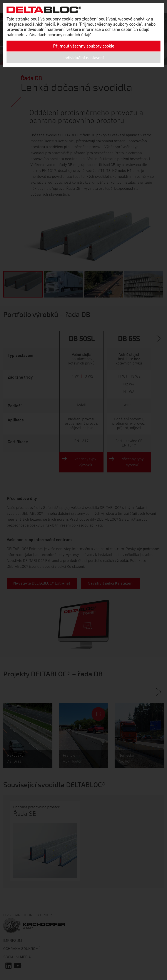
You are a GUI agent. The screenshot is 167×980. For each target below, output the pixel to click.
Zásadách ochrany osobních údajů (60, 35)
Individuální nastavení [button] (83, 58)
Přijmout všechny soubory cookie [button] (84, 46)
